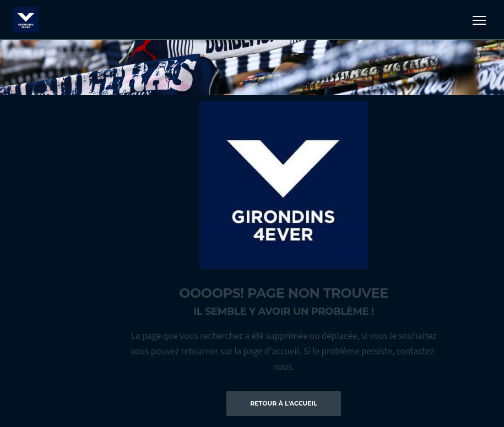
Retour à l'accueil (284, 403)
